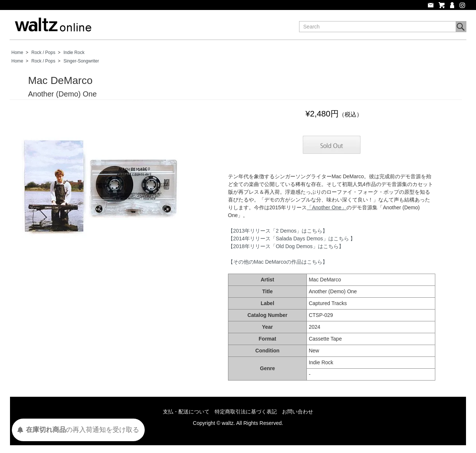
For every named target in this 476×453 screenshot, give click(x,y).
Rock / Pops (43, 53)
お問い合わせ (298, 412)
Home (17, 53)
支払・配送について (186, 412)
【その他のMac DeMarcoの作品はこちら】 (278, 262)
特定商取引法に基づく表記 (246, 412)
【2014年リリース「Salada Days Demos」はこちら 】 (292, 239)
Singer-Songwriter (81, 61)
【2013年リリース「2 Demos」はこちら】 (278, 231)
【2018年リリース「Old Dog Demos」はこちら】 (286, 246)
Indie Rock (74, 53)
